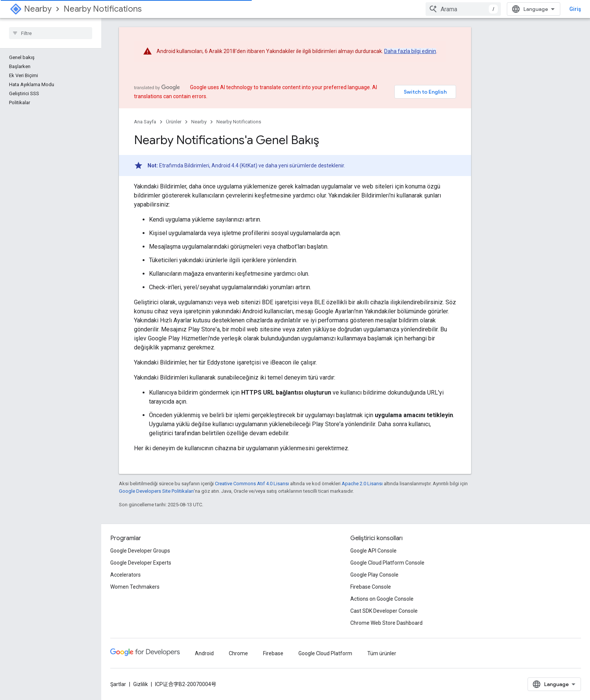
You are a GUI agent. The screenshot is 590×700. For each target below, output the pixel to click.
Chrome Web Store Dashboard (386, 623)
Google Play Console (374, 575)
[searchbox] (51, 33)
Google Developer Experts (141, 563)
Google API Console (373, 551)
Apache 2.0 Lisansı (362, 484)
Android (204, 653)
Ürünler (174, 122)
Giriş (575, 9)
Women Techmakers (135, 587)
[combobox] (463, 9)
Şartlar (118, 684)
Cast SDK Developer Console (384, 611)
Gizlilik (141, 684)
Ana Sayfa (145, 122)
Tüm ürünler (382, 653)
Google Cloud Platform (325, 653)
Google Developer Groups (140, 551)
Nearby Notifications (103, 9)
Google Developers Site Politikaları (156, 491)
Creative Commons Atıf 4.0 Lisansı (252, 484)
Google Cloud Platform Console (387, 563)
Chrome (238, 653)
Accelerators (125, 575)
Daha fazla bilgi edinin (410, 51)
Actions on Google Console (382, 599)
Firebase (273, 653)
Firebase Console (371, 587)
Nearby (38, 9)
